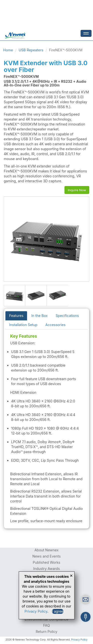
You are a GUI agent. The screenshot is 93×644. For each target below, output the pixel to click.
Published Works (46, 562)
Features (16, 316)
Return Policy (46, 632)
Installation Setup (23, 325)
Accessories (55, 325)
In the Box (39, 316)
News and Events (46, 556)
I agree (58, 611)
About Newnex (46, 550)
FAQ (46, 625)
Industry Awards (46, 569)
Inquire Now (77, 190)
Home (8, 50)
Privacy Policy (79, 640)
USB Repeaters (31, 50)
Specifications (67, 316)
